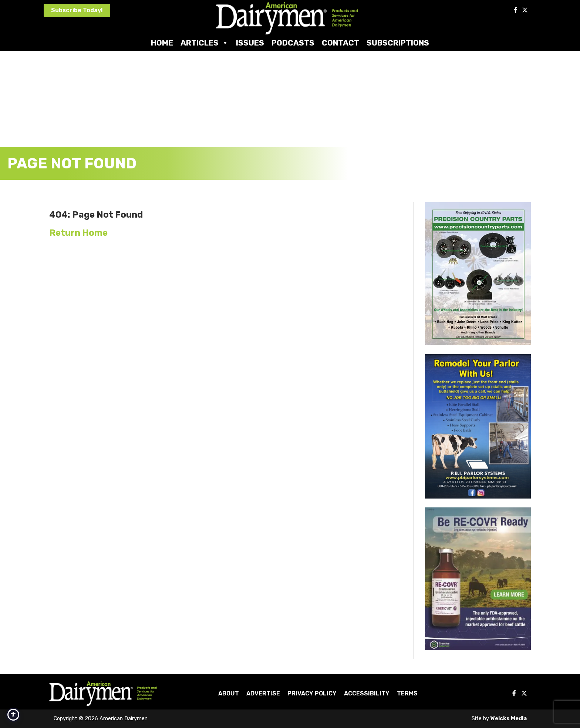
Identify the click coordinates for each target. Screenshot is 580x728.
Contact (340, 43)
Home (162, 43)
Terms (407, 693)
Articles (205, 43)
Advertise (263, 693)
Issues (250, 43)
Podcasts (293, 43)
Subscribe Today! (77, 10)
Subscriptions (398, 43)
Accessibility (367, 693)
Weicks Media (509, 719)
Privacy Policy (312, 693)
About (229, 693)
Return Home (78, 233)
